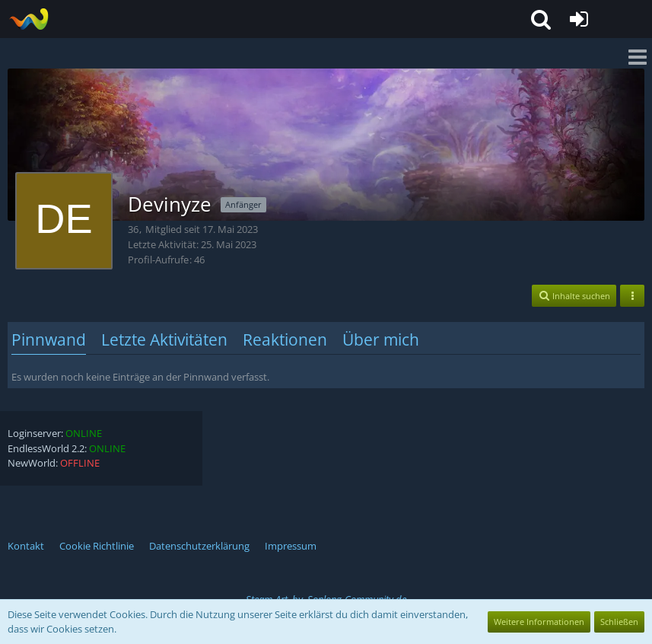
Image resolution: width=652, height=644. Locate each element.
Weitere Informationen (539, 622)
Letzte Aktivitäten (164, 340)
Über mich (381, 340)
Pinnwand (49, 340)
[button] (541, 19)
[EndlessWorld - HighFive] (29, 19)
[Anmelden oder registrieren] (579, 19)
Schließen (619, 622)
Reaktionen (285, 340)
